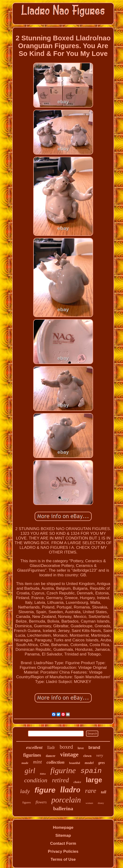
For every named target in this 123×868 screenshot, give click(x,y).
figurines (32, 755)
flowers (41, 802)
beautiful (75, 763)
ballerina (63, 808)
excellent (34, 747)
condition (36, 780)
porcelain (66, 800)
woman (89, 803)
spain (91, 771)
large (94, 780)
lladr (51, 748)
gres (102, 763)
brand (94, 748)
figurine (63, 770)
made (25, 763)
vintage (69, 754)
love (81, 748)
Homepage (63, 827)
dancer (51, 756)
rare (91, 791)
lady (25, 791)
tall (104, 792)
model (89, 763)
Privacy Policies (63, 851)
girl (30, 771)
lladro (70, 790)
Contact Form (63, 843)
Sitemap (63, 835)
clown (87, 756)
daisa (43, 774)
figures (27, 802)
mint (37, 762)
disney (101, 803)
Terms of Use (63, 859)
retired (60, 780)
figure (45, 790)
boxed (66, 747)
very (100, 755)
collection (56, 762)
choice (77, 782)
